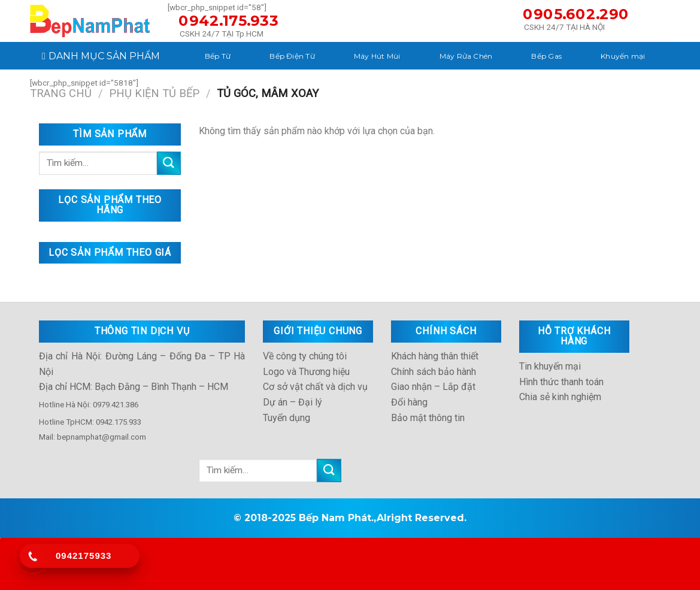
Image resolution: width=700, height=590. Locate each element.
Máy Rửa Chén (466, 56)
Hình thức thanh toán (561, 382)
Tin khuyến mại (550, 366)
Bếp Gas (546, 56)
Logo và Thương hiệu (306, 372)
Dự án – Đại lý (293, 402)
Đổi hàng (409, 402)
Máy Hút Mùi (377, 56)
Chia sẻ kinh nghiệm (560, 397)
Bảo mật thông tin (428, 418)
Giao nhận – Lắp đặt (433, 387)
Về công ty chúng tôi (305, 356)
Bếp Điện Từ (292, 56)
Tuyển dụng (287, 418)
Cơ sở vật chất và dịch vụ (315, 387)
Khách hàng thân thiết (435, 356)
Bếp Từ (218, 56)
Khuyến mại (623, 56)
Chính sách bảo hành (434, 372)
